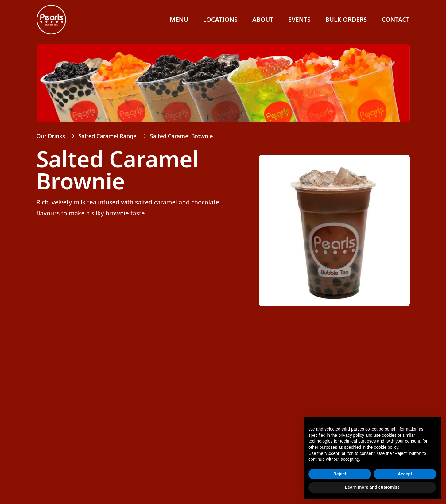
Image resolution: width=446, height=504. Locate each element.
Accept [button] (405, 474)
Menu (179, 19)
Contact (396, 19)
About (263, 19)
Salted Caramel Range (108, 136)
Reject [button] (340, 474)
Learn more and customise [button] (372, 487)
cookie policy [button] (386, 447)
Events (299, 19)
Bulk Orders (346, 19)
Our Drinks (51, 136)
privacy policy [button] (351, 435)
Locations (220, 19)
